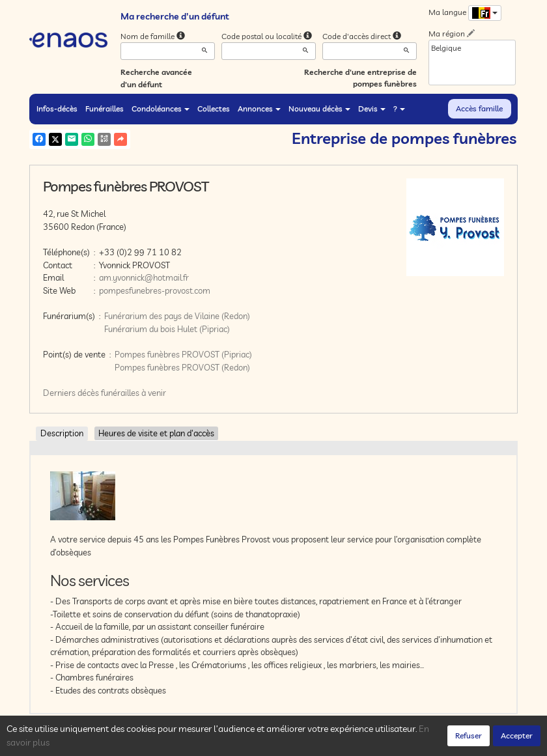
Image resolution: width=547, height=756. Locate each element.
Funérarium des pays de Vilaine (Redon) (177, 316)
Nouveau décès (319, 108)
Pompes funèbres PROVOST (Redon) (182, 367)
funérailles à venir (133, 393)
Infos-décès (57, 108)
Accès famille (479, 108)
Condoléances (161, 108)
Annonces (259, 108)
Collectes (214, 108)
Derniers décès (71, 393)
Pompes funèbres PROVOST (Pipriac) (183, 354)
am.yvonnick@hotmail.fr (144, 277)
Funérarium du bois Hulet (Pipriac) (167, 329)
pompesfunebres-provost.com (155, 290)
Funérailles (105, 108)
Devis (372, 108)
